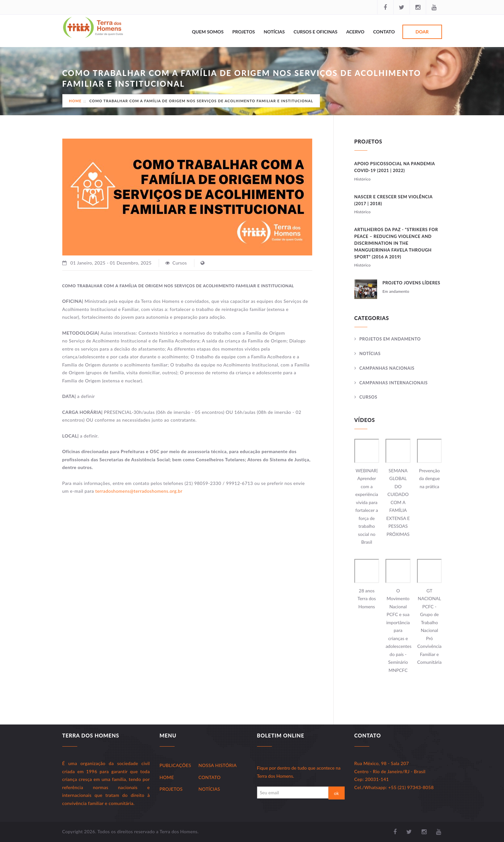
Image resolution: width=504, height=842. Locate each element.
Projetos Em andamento (390, 339)
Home (75, 101)
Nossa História (218, 765)
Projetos (244, 32)
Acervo (355, 32)
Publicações (175, 765)
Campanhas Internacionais (393, 383)
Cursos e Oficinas (316, 32)
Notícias (274, 32)
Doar (422, 32)
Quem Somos (208, 32)
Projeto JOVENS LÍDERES (412, 283)
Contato (384, 32)
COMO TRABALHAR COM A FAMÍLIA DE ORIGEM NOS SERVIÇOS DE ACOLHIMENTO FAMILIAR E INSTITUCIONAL (201, 101)
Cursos (368, 397)
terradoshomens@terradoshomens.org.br (139, 491)
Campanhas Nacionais (387, 368)
